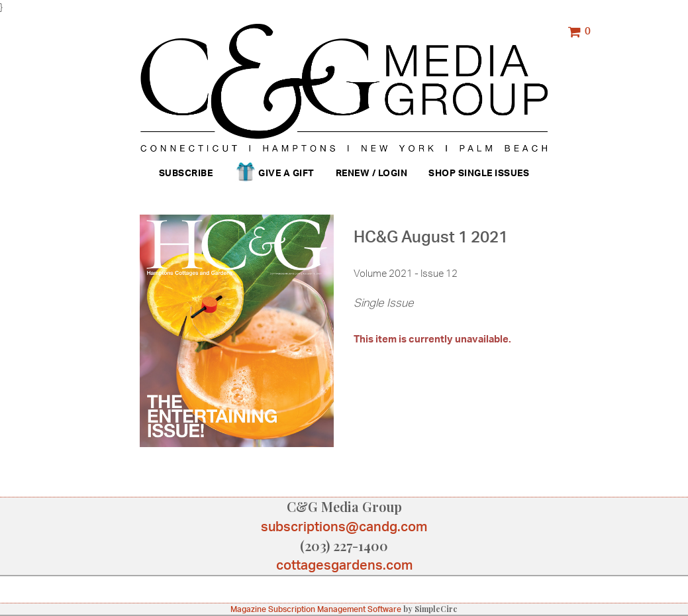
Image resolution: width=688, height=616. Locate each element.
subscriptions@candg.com (344, 526)
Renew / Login (372, 173)
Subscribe (186, 173)
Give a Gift (274, 174)
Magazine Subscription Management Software (316, 609)
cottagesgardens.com (344, 565)
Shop (442, 173)
